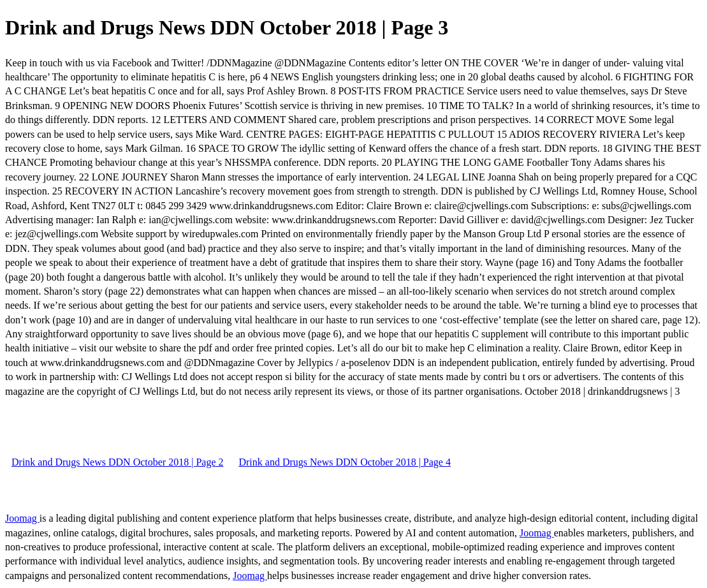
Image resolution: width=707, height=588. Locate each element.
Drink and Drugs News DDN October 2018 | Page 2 (117, 462)
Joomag (22, 518)
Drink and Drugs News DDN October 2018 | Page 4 (344, 462)
